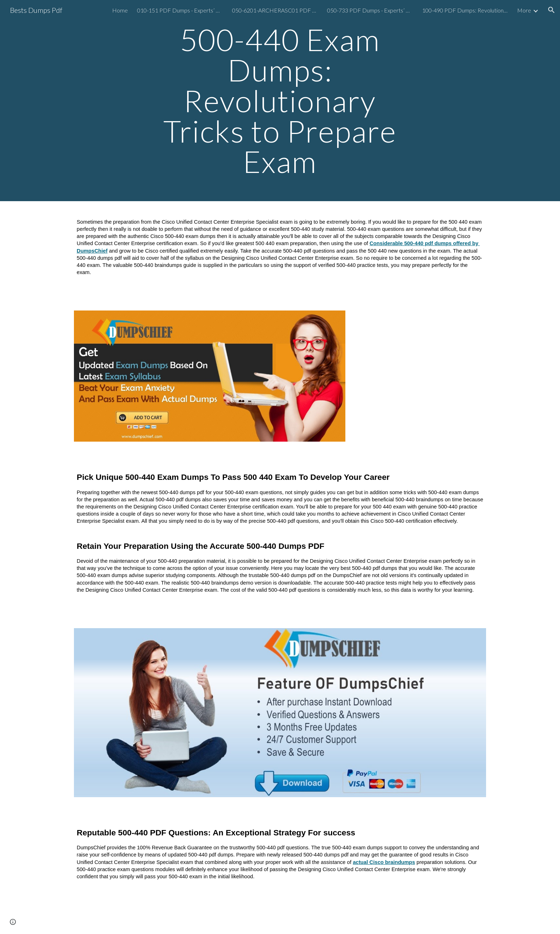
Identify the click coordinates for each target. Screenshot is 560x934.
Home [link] (120, 10)
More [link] (524, 10)
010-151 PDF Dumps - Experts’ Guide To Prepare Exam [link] (180, 10)
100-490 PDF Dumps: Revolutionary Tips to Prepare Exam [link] (465, 10)
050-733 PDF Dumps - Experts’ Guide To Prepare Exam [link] (370, 10)
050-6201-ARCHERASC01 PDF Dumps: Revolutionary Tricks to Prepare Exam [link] (275, 10)
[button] (551, 10)
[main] (280, 101)
